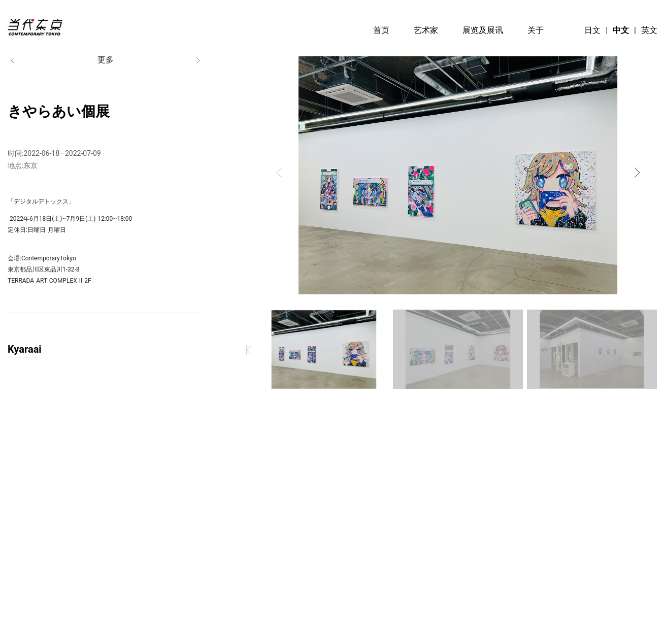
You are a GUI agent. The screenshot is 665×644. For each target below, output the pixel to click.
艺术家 (426, 30)
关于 (536, 30)
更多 (106, 60)
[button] (279, 173)
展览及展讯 (483, 30)
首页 (381, 30)
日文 (592, 30)
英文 (649, 30)
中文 (621, 30)
